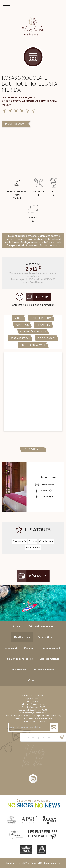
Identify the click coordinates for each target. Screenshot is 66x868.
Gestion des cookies (50, 863)
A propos (22, 325)
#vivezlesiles (19, 669)
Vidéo (19, 318)
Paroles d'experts (44, 669)
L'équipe (29, 648)
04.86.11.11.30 (39, 721)
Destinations (10, 97)
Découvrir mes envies (41, 626)
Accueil (17, 626)
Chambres (43, 325)
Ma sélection (44, 637)
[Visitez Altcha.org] (62, 738)
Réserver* (41, 297)
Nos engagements (51, 648)
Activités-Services (33, 331)
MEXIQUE (26, 97)
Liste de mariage (49, 659)
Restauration (20, 338)
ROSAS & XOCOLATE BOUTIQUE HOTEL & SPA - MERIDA (30, 103)
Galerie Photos (41, 318)
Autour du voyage (33, 345)
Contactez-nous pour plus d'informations (33, 305)
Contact (33, 680)
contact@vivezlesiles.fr (36, 713)
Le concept (11, 648)
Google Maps (47, 338)
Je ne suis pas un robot (40, 737)
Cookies (35, 863)
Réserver (37, 576)
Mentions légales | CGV (18, 863)
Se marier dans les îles (20, 659)
